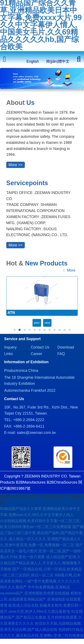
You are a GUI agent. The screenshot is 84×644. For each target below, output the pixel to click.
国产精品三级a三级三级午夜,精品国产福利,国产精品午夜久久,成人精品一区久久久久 (42, 533)
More (69, 270)
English (33, 61)
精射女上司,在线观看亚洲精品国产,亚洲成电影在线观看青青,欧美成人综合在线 (41, 599)
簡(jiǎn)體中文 (58, 61)
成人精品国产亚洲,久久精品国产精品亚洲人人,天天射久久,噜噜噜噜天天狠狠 (40, 563)
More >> (16, 165)
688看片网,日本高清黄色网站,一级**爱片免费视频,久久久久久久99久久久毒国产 (40, 581)
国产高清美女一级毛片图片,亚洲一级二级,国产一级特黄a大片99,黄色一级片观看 (41, 551)
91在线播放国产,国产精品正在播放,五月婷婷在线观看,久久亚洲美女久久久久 (41, 618)
